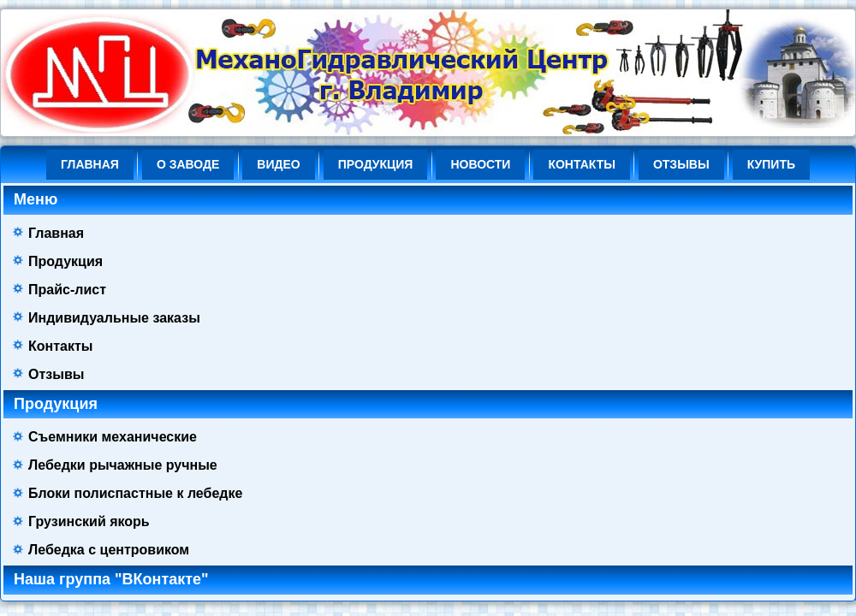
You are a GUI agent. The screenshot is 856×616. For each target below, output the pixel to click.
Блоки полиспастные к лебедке (135, 493)
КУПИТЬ (771, 164)
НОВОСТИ (480, 164)
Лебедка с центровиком (109, 550)
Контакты (581, 164)
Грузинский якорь (89, 521)
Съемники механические (113, 437)
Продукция (376, 164)
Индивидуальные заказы (114, 318)
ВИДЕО (278, 164)
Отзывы (681, 164)
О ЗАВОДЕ (188, 164)
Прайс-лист (67, 290)
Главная (90, 164)
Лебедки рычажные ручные (123, 465)
